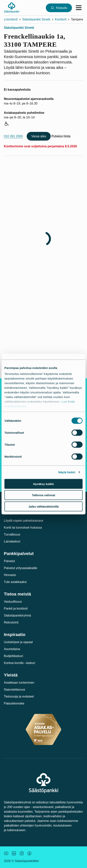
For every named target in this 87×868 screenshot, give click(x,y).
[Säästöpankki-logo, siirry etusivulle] (12, 8)
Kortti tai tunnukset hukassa (23, 528)
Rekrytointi (11, 622)
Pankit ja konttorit (16, 609)
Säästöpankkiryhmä (17, 615)
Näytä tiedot (67, 472)
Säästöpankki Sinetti (36, 19)
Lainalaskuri (12, 541)
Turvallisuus (12, 534)
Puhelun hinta (61, 136)
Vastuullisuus (13, 602)
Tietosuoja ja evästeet (19, 696)
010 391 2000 (13, 136)
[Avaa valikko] (79, 8)
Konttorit (61, 19)
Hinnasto (10, 575)
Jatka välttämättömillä (44, 506)
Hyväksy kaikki (44, 484)
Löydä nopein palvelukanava (23, 521)
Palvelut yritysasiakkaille (21, 568)
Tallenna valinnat (44, 495)
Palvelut (9, 561)
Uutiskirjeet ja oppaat (18, 642)
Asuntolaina (12, 649)
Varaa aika (39, 136)
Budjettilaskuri (14, 656)
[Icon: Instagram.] (22, 853)
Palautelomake (14, 703)
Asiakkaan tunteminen (19, 683)
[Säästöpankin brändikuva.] (6, 853)
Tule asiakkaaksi (15, 582)
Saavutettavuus (14, 690)
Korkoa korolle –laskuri (20, 663)
